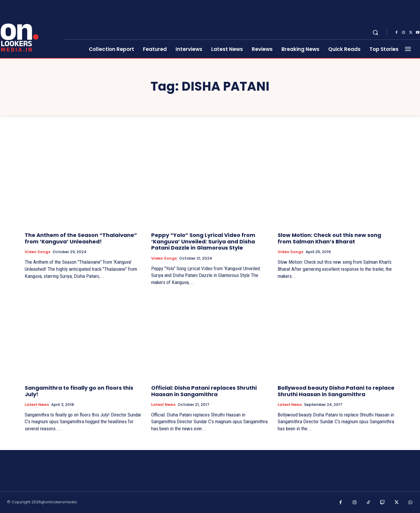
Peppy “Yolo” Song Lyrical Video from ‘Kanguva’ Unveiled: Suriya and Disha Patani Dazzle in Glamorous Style (203, 241)
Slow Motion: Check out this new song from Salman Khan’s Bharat (329, 238)
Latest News (37, 405)
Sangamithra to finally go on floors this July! (79, 391)
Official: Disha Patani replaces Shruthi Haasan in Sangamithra (204, 391)
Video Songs (37, 252)
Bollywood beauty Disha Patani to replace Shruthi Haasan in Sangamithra (336, 391)
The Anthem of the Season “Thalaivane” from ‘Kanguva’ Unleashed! (81, 238)
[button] (375, 32)
